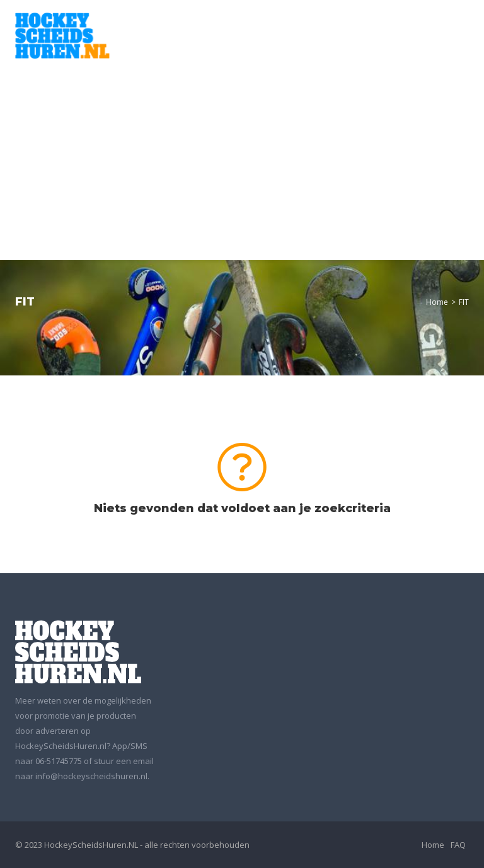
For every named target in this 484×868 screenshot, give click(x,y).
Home (437, 302)
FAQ (458, 845)
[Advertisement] (242, 153)
